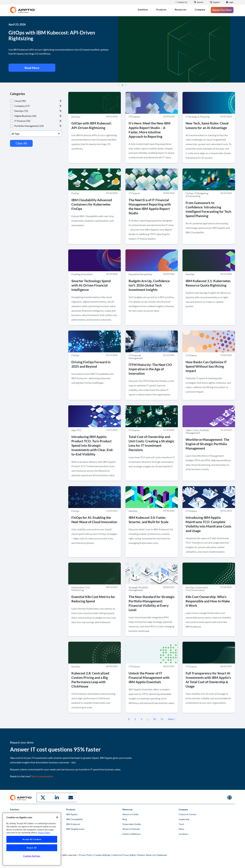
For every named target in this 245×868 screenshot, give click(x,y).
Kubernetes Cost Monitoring (81, 589)
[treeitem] (36, 101)
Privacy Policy (86, 855)
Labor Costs (192, 430)
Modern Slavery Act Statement (152, 855)
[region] (32, 839)
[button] (119, 85)
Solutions (143, 9)
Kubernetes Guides (132, 824)
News (181, 829)
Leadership (184, 819)
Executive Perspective (140, 274)
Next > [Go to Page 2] (172, 719)
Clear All (21, 143)
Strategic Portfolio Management (138, 589)
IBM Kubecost (73, 824)
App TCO (76, 430)
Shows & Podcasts (131, 829)
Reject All (32, 848)
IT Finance (134, 117)
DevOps (76, 117)
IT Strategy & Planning (198, 117)
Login (231, 2)
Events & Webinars (132, 834)
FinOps (75, 193)
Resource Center (131, 814)
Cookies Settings (102, 855)
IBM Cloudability (75, 819)
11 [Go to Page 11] (162, 719)
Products (161, 9)
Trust (181, 824)
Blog (125, 819)
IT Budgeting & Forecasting (197, 195)
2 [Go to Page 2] (135, 719)
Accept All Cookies (32, 839)
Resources (181, 9)
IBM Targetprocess (75, 829)
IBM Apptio (72, 814)
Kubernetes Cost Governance (197, 589)
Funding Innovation (82, 274)
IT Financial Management (136, 357)
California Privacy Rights (124, 855)
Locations (183, 834)
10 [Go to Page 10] (154, 719)
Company (200, 9)
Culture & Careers (188, 814)
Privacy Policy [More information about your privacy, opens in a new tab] (44, 833)
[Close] (57, 817)
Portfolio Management (197, 432)
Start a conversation (42, 776)
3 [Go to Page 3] (141, 719)
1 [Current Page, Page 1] (129, 719)
